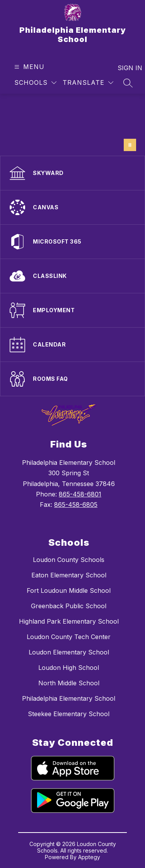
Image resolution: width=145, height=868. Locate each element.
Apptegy (89, 857)
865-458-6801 (80, 494)
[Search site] (128, 83)
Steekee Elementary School (69, 714)
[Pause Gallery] (130, 145)
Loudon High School (69, 668)
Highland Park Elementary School (69, 621)
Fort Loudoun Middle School (69, 590)
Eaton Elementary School (69, 575)
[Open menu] (28, 67)
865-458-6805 (76, 505)
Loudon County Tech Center (69, 637)
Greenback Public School (69, 606)
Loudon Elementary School (69, 652)
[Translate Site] (88, 83)
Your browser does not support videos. (72, 125)
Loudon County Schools (69, 560)
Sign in (125, 68)
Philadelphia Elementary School (69, 698)
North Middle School (69, 683)
